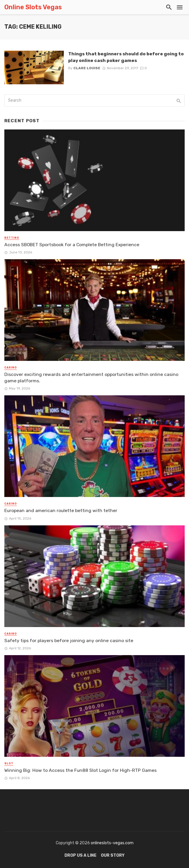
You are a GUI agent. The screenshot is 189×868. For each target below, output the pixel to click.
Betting (12, 238)
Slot (9, 763)
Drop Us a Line (80, 855)
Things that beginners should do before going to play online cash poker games (126, 57)
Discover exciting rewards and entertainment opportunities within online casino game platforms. (91, 378)
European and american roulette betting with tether (61, 510)
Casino (11, 368)
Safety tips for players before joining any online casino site (69, 641)
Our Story (113, 855)
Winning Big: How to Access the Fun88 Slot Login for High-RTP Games (80, 770)
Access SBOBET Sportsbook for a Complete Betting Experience (72, 245)
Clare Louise (87, 68)
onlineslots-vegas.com (112, 843)
